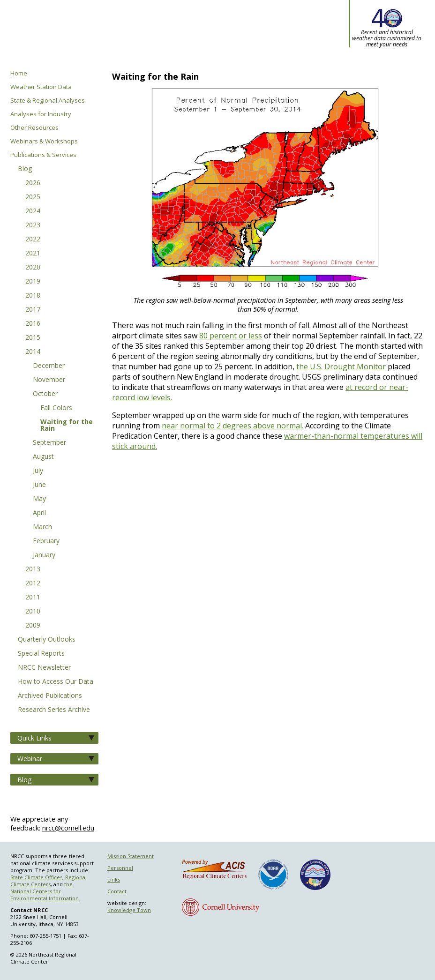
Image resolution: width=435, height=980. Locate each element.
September (49, 443)
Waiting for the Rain (67, 426)
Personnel (120, 868)
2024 (33, 211)
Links (114, 879)
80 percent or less (231, 336)
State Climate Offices (36, 877)
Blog (25, 169)
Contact (117, 891)
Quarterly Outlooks (47, 640)
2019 (33, 282)
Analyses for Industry (41, 114)
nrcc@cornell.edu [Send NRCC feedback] (68, 828)
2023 (33, 225)
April (39, 513)
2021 (33, 254)
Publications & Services (43, 155)
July (38, 471)
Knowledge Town (129, 910)
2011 (33, 598)
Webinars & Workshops (44, 141)
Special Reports (41, 654)
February (46, 541)
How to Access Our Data (56, 682)
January (44, 555)
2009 (33, 626)
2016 (33, 324)
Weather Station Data (41, 87)
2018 (33, 296)
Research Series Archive (54, 710)
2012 (33, 584)
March (42, 527)
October (45, 394)
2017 (33, 310)
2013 (33, 569)
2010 (33, 612)
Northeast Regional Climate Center (137, 35)
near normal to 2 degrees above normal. (232, 426)
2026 (33, 183)
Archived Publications (50, 696)
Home (19, 73)
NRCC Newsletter (44, 668)
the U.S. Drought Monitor (341, 367)
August (43, 457)
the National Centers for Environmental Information (45, 891)
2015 (33, 338)
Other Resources (34, 128)
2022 (33, 239)
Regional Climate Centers (49, 881)
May (39, 499)
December (49, 366)
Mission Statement (131, 856)
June (39, 485)
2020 (33, 268)
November (49, 380)
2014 (33, 352)
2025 (33, 197)
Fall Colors (56, 408)
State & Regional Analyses (48, 101)
